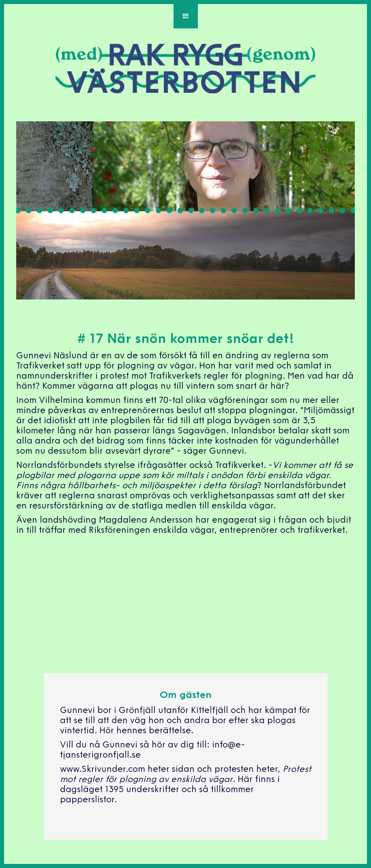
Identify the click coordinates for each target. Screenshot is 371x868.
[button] (186, 16)
